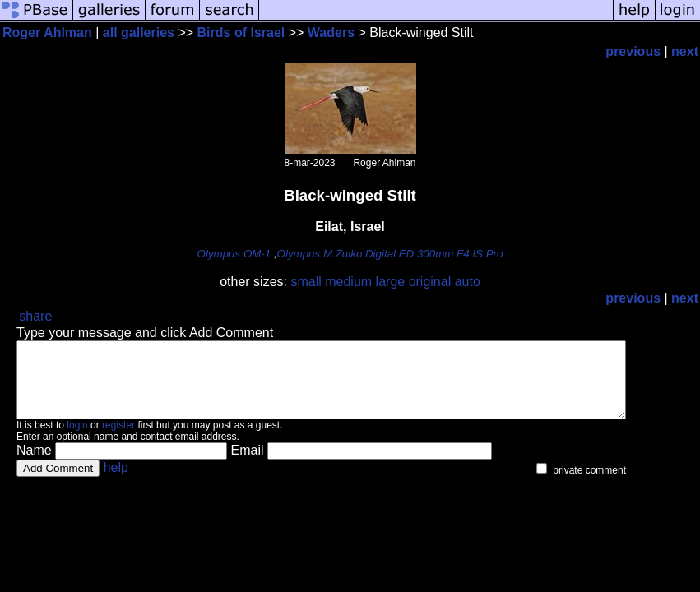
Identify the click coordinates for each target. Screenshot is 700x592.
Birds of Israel (241, 32)
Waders (331, 32)
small (306, 282)
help (116, 482)
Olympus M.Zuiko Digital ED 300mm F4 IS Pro (390, 254)
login (77, 440)
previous (633, 51)
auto (468, 282)
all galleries (139, 32)
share (35, 316)
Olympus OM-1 (234, 254)
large (391, 282)
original (430, 282)
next (685, 51)
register (118, 440)
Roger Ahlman (47, 32)
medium (348, 282)
